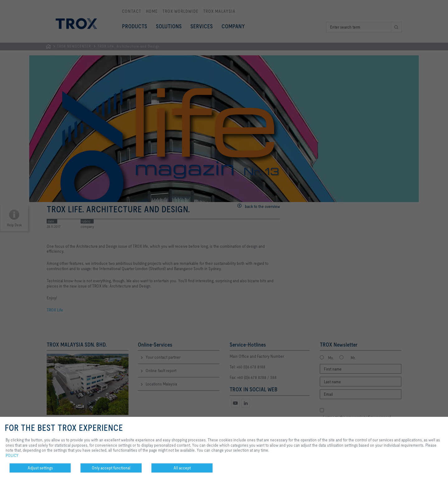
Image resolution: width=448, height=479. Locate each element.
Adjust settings (40, 468)
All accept (182, 468)
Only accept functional (111, 468)
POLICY (12, 455)
